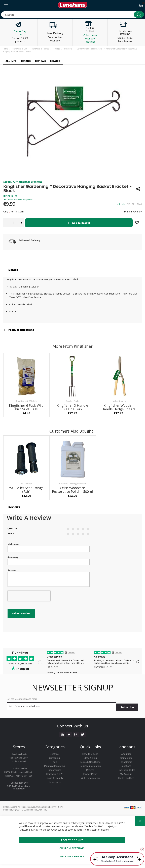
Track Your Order (126, 776)
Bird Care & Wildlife (26, 419)
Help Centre (126, 768)
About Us (126, 760)
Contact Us (126, 764)
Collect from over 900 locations (90, 39)
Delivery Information (90, 772)
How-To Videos (90, 760)
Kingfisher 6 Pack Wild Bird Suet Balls (26, 425)
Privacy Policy (90, 780)
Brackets (68, 49)
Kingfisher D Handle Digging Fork (72, 425)
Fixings (57, 49)
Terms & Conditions (90, 768)
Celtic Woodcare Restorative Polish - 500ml (72, 507)
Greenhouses (54, 776)
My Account (126, 780)
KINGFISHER (10, 214)
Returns (90, 776)
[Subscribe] (127, 714)
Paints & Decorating (55, 772)
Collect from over (20, 789)
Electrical (54, 760)
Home (5, 49)
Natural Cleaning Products (72, 501)
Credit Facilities (126, 784)
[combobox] (72, 15)
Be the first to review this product (19, 217)
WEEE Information (90, 784)
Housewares (54, 788)
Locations (126, 772)
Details (13, 287)
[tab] (72, 287)
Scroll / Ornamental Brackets (89, 49)
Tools (54, 768)
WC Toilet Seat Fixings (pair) (26, 507)
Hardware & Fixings (40, 49)
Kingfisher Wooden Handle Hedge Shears (118, 425)
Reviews (14, 525)
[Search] (139, 15)
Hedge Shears (119, 419)
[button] (6, 240)
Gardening (54, 764)
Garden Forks (72, 419)
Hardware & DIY (20, 49)
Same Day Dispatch (20, 33)
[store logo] (72, 5)
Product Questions (21, 347)
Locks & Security (55, 784)
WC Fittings (26, 501)
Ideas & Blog (90, 764)
